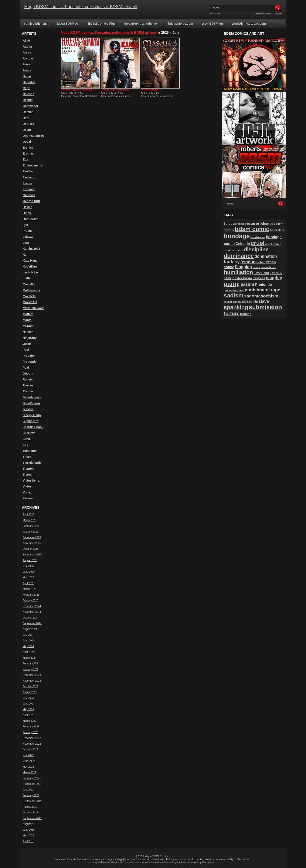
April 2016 (28, 841)
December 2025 (32, 537)
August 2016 (30, 824)
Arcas (27, 52)
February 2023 (31, 727)
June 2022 (29, 761)
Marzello (29, 284)
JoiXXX (28, 237)
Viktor (27, 486)
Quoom (28, 373)
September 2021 (32, 784)
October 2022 (30, 750)
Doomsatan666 (33, 136)
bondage (237, 236)
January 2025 (30, 600)
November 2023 (32, 681)
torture (232, 313)
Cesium (28, 100)
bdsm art (267, 223)
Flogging (243, 267)
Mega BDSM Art (68, 24)
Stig (25, 445)
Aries (26, 64)
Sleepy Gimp (32, 415)
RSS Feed (257, 13)
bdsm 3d (253, 224)
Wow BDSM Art (212, 24)
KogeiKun (30, 266)
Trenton (28, 469)
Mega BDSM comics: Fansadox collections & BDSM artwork (81, 7)
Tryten (27, 475)
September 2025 (32, 555)
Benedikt (29, 82)
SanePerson (31, 403)
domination (266, 256)
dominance (153, 96)
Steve (27, 439)
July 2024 (28, 635)
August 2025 (30, 560)
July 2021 (28, 790)
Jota (26, 243)
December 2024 (32, 606)
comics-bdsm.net (36, 24)
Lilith (26, 278)
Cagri (27, 88)
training (246, 314)
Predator (29, 356)
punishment (257, 290)
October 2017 (30, 813)
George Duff (31, 201)
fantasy (232, 262)
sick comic (250, 302)
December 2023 (32, 675)
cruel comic (273, 244)
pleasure (246, 284)
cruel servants (233, 250)
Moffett (28, 314)
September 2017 (32, 818)
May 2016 (28, 836)
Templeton (30, 451)
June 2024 (29, 641)
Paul (26, 350)
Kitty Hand (30, 261)
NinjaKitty (30, 338)
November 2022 (32, 744)
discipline (256, 249)
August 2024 (30, 629)
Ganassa (29, 195)
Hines (27, 213)
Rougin (28, 391)
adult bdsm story (75, 96)
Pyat (26, 368)
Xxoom (28, 498)
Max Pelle (30, 296)
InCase (28, 231)
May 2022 (28, 767)
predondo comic (234, 290)
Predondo (30, 362)
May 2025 (28, 578)
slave (264, 301)
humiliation (238, 272)
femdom (249, 262)
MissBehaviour (33, 308)
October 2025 (30, 549)
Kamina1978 (31, 249)
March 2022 (29, 772)
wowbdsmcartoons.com (249, 24)
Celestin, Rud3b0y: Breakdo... (78, 90)
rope (276, 290)
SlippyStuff (31, 421)
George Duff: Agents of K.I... (117, 90)
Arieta (27, 70)
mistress (259, 278)
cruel (258, 243)
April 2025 (28, 583)
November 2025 (32, 543)
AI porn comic (123, 96)
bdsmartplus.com (181, 24)
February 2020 (31, 795)
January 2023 (30, 732)
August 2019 (30, 807)
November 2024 (32, 612)
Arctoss (28, 58)
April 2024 (28, 652)
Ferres (27, 183)
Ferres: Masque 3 (151, 90)
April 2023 (28, 715)
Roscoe (28, 385)
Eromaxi (29, 154)
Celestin (28, 94)
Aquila (27, 46)
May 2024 (28, 646)
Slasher (28, 409)
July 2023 (28, 698)
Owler (27, 344)
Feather (28, 171)
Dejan (27, 130)
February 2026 (31, 526)
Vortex (27, 492)
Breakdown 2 (92, 96)
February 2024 (31, 664)
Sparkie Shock (33, 427)
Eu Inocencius (33, 165)
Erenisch (29, 148)
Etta (25, 159)
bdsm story (277, 230)
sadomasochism (261, 296)
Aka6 (26, 41)
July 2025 (28, 566)
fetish (261, 262)
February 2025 (31, 595)
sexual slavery (233, 302)
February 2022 (31, 778)
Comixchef (30, 106)
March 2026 (29, 520)
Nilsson (28, 332)
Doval (27, 142)
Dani (26, 118)
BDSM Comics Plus (102, 24)
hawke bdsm (268, 267)
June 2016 (29, 830)
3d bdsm (230, 223)
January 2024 (30, 669)
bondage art (258, 237)
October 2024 (30, 618)
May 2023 (28, 709)
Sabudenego (32, 397)
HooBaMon (31, 219)
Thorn (27, 457)
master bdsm (242, 278)
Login (221, 13)
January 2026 (30, 532)
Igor (25, 225)
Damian (28, 112)
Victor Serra (31, 480)
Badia (27, 76)
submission (265, 307)
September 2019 (32, 801)
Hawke (27, 207)
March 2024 (29, 658)
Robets (28, 379)
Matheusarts (31, 290)
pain (230, 284)
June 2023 (29, 704)
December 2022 (32, 738)
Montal (28, 320)
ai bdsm (111, 96)
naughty (274, 278)
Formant (29, 189)
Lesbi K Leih (32, 272)
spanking (236, 307)
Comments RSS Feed (272, 13)
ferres (163, 96)
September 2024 (32, 623)
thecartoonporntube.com (142, 24)
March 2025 (29, 589)
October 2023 (30, 686)
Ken (25, 255)
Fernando (30, 177)
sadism (234, 296)
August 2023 (30, 692)
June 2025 (29, 572)
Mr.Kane (28, 326)
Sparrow (29, 433)
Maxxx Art (30, 302)
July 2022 (28, 755)
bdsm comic (252, 229)
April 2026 (28, 514)
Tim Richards (32, 463)
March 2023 (29, 721)
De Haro (28, 124)
